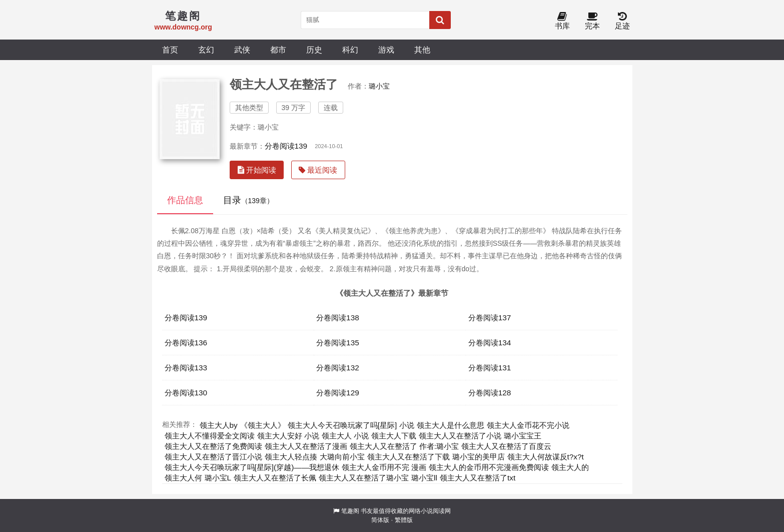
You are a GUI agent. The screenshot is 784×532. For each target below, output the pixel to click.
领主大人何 (183, 478)
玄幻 (206, 50)
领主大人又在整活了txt (478, 478)
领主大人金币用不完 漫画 (384, 467)
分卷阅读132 (338, 368)
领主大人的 (570, 467)
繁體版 (404, 520)
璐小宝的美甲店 (479, 457)
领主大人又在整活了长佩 (275, 478)
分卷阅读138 (338, 318)
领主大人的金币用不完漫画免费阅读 (489, 467)
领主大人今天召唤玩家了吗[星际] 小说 (351, 425)
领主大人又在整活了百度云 (506, 446)
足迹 (622, 21)
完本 (592, 21)
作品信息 (185, 200)
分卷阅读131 (490, 368)
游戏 (386, 50)
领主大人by (219, 425)
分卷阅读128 (490, 393)
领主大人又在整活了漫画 (306, 446)
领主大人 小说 (345, 436)
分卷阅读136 (186, 343)
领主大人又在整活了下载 (409, 457)
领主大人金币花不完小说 (528, 425)
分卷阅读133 (186, 368)
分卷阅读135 (338, 343)
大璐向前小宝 (342, 457)
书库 (562, 21)
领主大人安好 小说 (288, 436)
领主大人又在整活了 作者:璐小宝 (405, 446)
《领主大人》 (263, 425)
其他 (422, 50)
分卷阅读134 (490, 343)
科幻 (350, 50)
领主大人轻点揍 (291, 457)
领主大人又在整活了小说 (460, 436)
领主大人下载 (394, 436)
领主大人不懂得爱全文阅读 (210, 436)
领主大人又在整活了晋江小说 (213, 457)
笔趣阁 (350, 511)
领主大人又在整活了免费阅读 (213, 446)
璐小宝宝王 (523, 436)
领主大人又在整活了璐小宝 (364, 478)
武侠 (242, 50)
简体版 (380, 520)
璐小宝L (218, 478)
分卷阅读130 (186, 393)
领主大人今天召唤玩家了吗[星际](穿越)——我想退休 (252, 467)
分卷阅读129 (338, 393)
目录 (248, 200)
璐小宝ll (424, 478)
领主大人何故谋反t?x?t (546, 457)
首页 (170, 50)
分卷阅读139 (286, 146)
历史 (314, 50)
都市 (278, 50)
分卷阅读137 (490, 318)
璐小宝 (379, 86)
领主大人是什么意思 (451, 425)
